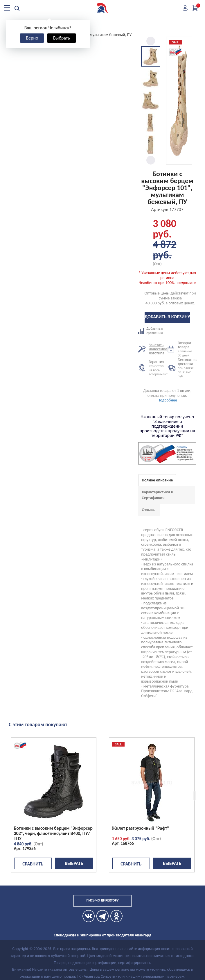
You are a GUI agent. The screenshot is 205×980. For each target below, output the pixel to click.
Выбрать (62, 38)
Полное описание (157, 480)
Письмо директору (102, 900)
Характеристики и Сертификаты (157, 495)
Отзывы (149, 510)
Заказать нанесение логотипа (158, 349)
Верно (32, 38)
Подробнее (167, 400)
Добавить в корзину (167, 317)
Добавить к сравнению (153, 331)
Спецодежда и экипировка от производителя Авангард (102, 935)
